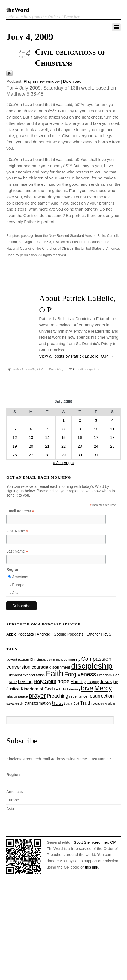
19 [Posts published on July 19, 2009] (15, 446)
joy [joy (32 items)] (115, 682)
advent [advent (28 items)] (12, 659)
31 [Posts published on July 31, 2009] (96, 455)
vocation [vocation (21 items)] (98, 704)
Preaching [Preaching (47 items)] (58, 696)
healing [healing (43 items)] (25, 682)
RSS (107, 634)
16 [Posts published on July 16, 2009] (80, 438)
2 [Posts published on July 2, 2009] (80, 420)
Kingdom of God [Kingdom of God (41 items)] (37, 689)
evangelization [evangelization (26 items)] (34, 675)
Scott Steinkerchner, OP (95, 842)
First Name (17, 531)
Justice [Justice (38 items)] (13, 689)
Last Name (17, 551)
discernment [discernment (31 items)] (60, 667)
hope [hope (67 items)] (63, 681)
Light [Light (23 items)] (63, 689)
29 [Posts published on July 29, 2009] (63, 455)
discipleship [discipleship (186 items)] (92, 666)
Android (44, 634)
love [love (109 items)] (87, 688)
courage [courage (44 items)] (40, 667)
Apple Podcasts (20, 634)
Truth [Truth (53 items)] (86, 703)
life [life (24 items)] (56, 689)
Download (72, 81)
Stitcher (93, 634)
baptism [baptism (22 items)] (24, 660)
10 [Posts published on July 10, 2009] (96, 429)
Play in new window (42, 81)
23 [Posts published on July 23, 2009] (80, 446)
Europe (18, 585)
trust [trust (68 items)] (58, 703)
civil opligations (88, 369)
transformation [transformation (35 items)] (38, 703)
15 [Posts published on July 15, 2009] (63, 438)
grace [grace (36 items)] (11, 682)
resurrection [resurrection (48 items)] (101, 696)
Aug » (69, 463)
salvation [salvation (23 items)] (12, 704)
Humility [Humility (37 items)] (78, 682)
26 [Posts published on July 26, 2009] (15, 455)
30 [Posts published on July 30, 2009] (80, 455)
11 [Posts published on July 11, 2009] (112, 429)
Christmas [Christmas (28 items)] (38, 659)
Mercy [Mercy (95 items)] (103, 688)
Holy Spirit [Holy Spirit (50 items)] (45, 681)
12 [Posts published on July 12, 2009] (15, 438)
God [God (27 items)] (116, 675)
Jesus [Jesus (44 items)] (106, 682)
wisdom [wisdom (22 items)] (110, 704)
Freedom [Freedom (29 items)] (104, 675)
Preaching (56, 369)
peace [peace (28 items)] (23, 696)
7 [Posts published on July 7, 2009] (47, 429)
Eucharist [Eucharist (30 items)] (14, 675)
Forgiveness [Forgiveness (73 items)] (80, 674)
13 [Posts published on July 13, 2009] (31, 438)
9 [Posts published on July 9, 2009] (80, 429)
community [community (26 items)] (72, 660)
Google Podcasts (68, 634)
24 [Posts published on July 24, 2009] (96, 446)
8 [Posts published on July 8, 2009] (63, 429)
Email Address (20, 511)
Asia (16, 593)
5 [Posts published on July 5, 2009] (15, 429)
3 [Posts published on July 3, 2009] (96, 420)
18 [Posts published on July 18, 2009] (112, 438)
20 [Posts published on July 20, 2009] (31, 446)
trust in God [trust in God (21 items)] (72, 704)
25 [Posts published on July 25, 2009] (112, 446)
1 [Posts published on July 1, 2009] (63, 420)
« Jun (58, 463)
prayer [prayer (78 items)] (37, 696)
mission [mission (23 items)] (12, 696)
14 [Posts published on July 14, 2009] (47, 438)
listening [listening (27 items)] (73, 689)
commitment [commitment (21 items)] (55, 660)
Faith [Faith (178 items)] (55, 674)
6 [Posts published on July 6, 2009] (31, 429)
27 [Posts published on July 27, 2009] (31, 455)
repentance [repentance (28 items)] (78, 696)
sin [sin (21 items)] (22, 704)
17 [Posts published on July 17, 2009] (96, 438)
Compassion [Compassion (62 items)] (96, 659)
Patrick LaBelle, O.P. (28, 369)
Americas (20, 577)
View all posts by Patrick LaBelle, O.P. (76, 356)
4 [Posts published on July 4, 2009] (112, 420)
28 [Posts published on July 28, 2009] (47, 455)
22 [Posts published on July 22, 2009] (63, 446)
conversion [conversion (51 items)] (18, 667)
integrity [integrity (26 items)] (93, 682)
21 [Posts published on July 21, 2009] (47, 446)
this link (92, 867)
